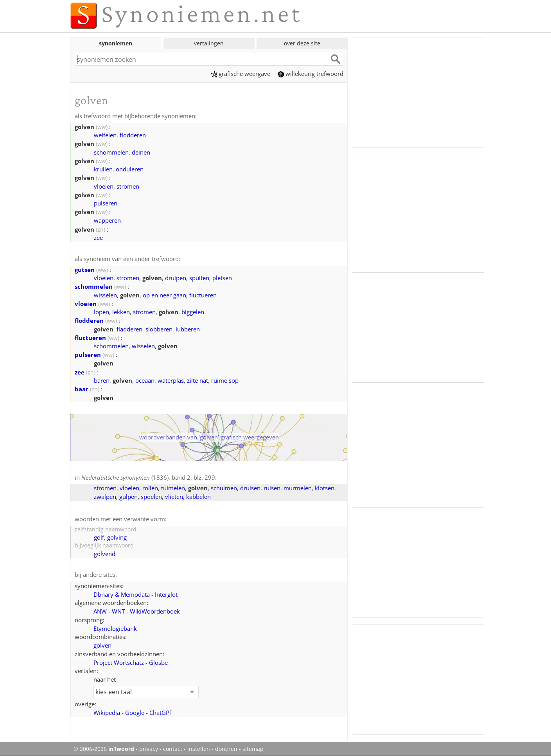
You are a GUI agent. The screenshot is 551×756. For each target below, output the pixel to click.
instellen (199, 749)
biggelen (193, 312)
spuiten (199, 278)
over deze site (302, 43)
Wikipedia (107, 713)
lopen (101, 312)
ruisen (272, 488)
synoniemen (116, 43)
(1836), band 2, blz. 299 (148, 477)
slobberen (159, 329)
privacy (149, 749)
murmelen (298, 488)
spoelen (151, 497)
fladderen (129, 329)
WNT (118, 611)
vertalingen (209, 43)
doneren (226, 749)
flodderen (133, 135)
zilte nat (197, 380)
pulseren (106, 203)
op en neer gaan (164, 295)
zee (98, 238)
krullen (103, 169)
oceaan (145, 380)
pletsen (222, 278)
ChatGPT (161, 713)
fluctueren (203, 295)
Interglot (166, 594)
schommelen (111, 152)
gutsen (85, 270)
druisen (250, 488)
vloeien (104, 186)
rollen (150, 488)
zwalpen (105, 497)
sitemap (253, 749)
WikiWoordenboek (155, 611)
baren (102, 380)
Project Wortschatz (119, 662)
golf (99, 537)
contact (173, 749)
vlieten (174, 497)
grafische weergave (241, 74)
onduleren (130, 169)
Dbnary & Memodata (122, 594)
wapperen (107, 220)
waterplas (171, 380)
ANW (100, 611)
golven (102, 645)
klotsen (325, 488)
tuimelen (173, 488)
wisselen (105, 295)
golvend (105, 554)
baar (82, 389)
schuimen (224, 488)
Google (135, 713)
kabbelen (198, 497)
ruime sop (225, 380)
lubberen (188, 329)
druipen (176, 278)
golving (117, 537)
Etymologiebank (115, 628)
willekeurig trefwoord (310, 74)
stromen (128, 186)
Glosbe (158, 662)
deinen (141, 152)
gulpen (128, 497)
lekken (121, 312)
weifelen (105, 135)
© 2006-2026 (104, 749)
